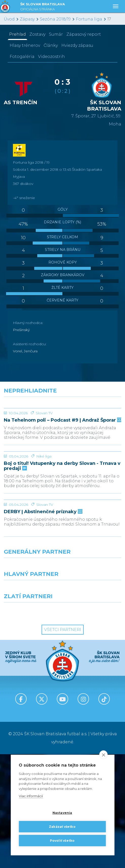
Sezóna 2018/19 (55, 19)
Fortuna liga (89, 19)
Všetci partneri (63, 743)
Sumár (56, 34)
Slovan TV (44, 451)
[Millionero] (94, 703)
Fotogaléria (22, 57)
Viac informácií (31, 796)
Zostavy (37, 34)
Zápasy (27, 19)
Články (51, 45)
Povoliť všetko (62, 841)
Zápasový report (84, 34)
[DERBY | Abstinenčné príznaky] (62, 595)
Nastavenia (62, 813)
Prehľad (17, 34)
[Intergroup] (31, 725)
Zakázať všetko (62, 827)
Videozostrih (51, 57)
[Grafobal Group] (94, 725)
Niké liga (44, 532)
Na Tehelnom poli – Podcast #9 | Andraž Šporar (62, 458)
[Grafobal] (31, 703)
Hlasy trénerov (25, 45)
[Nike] (62, 681)
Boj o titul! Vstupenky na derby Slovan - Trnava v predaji (62, 542)
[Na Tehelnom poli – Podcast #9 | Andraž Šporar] (62, 427)
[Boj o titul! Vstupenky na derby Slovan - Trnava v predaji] (62, 508)
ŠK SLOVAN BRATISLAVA (43, 7)
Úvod (9, 19)
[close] (103, 755)
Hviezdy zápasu (77, 45)
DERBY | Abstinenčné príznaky (43, 626)
